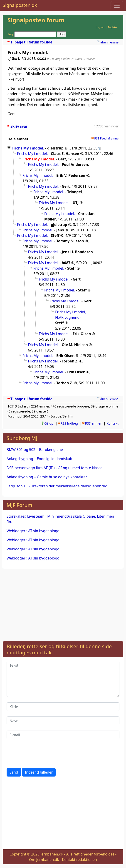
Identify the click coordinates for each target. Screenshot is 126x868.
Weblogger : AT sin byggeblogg (33, 531)
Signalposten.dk (20, 5)
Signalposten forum (36, 20)
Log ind (100, 27)
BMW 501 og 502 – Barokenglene (35, 450)
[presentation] (41, 754)
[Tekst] (63, 679)
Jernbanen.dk (52, 854)
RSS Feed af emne (106, 138)
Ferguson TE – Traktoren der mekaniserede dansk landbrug (57, 486)
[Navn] (63, 721)
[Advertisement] (63, 604)
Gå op (49, 423)
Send (14, 772)
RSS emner (93, 423)
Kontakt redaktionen (79, 860)
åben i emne (109, 42)
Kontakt (112, 423)
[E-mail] (63, 735)
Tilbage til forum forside (31, 42)
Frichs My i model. (28, 148)
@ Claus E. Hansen (84, 59)
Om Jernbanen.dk (44, 860)
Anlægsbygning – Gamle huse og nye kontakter (47, 477)
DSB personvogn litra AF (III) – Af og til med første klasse (54, 468)
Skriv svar (19, 126)
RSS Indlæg (69, 423)
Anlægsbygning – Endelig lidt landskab (39, 459)
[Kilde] (63, 707)
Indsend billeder (39, 772)
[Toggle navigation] (117, 6)
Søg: (11, 34)
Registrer (113, 27)
